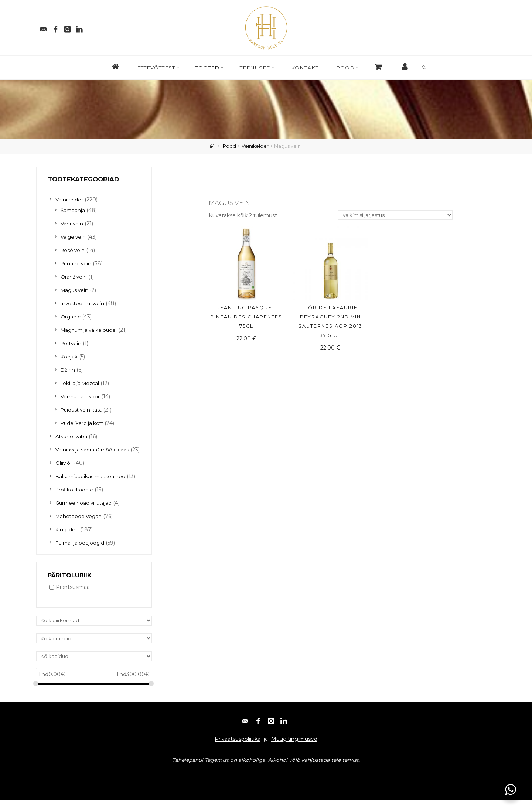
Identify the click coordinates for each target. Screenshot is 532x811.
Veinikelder (255, 146)
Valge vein (74, 237)
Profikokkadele (75, 500)
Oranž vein (74, 277)
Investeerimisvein (83, 303)
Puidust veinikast (83, 410)
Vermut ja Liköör (82, 396)
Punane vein (77, 263)
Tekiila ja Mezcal (81, 383)
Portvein (72, 343)
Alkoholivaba (71, 436)
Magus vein (76, 290)
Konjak (69, 357)
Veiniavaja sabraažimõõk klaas (93, 450)
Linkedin (132, 786)
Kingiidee (67, 540)
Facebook (73, 786)
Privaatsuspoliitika (238, 750)
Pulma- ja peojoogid (81, 553)
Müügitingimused (294, 750)
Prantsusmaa (73, 598)
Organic (71, 317)
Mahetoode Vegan (80, 527)
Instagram (103, 786)
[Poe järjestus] (393, 216)
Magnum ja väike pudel (91, 330)
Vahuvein (72, 224)
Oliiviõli (64, 473)
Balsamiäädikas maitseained (92, 487)
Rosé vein (73, 250)
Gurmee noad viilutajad (85, 513)
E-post (48, 786)
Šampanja (73, 210)
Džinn (68, 370)
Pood (229, 146)
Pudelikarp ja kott (83, 423)
